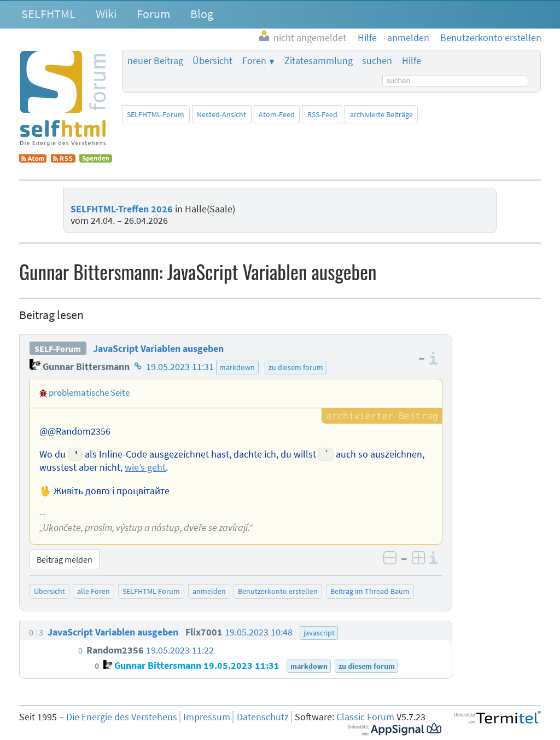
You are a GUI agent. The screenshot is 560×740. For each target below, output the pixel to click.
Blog (202, 14)
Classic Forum (365, 717)
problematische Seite (89, 392)
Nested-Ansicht (221, 114)
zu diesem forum (296, 367)
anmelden (209, 591)
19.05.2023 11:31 (180, 367)
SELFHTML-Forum (156, 114)
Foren (254, 61)
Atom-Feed (277, 114)
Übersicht (212, 61)
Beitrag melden (65, 559)
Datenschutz (263, 717)
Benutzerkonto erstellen (278, 591)
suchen (377, 61)
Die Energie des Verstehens (122, 717)
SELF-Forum (58, 349)
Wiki (106, 14)
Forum (153, 14)
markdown (237, 367)
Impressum (207, 717)
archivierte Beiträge (381, 114)
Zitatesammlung (319, 61)
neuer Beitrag (155, 61)
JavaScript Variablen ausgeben (158, 349)
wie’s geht (145, 467)
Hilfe (412, 61)
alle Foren (94, 591)
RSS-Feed (322, 114)
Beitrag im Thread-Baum (370, 591)
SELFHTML (48, 14)
